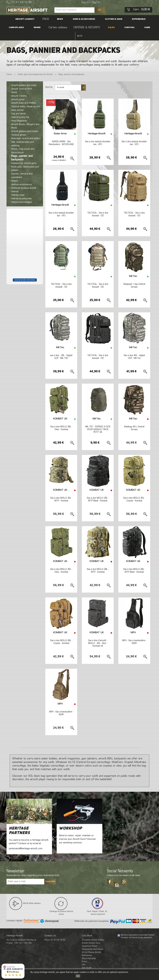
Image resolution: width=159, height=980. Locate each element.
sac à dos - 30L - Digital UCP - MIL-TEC (61, 348)
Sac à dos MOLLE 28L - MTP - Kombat (98, 562)
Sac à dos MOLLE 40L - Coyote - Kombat (134, 491)
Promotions (87, 947)
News (47, 19)
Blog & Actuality (89, 950)
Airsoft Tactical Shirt (22, 81)
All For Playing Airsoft (91, 944)
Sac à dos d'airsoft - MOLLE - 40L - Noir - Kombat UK (98, 635)
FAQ (84, 956)
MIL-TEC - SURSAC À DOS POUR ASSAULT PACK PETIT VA (98, 421)
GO (100, 10)
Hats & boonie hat (20, 109)
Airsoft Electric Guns (91, 935)
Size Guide (87, 959)
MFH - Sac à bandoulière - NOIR (134, 634)
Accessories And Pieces (92, 941)
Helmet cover (18, 187)
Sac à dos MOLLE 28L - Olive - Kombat (61, 420)
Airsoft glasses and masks (25, 123)
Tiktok (117, 875)
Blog (121, 28)
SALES (86, 28)
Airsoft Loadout (23, 19)
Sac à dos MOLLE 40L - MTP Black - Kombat (98, 491)
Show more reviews (25, 271)
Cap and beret (18, 105)
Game (111, 28)
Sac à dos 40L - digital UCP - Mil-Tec (134, 348)
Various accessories (22, 176)
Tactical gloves (19, 126)
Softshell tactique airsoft (24, 180)
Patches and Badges (22, 194)
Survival (98, 28)
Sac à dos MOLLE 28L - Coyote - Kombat (61, 634)
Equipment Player (90, 938)
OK (78, 976)
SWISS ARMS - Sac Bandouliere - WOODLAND (61, 136)
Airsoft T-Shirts (19, 88)
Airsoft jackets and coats (24, 77)
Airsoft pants (18, 91)
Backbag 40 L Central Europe (134, 420)
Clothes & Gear (90, 19)
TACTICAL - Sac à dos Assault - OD (98, 206)
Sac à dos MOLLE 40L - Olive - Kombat (61, 562)
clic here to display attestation (141, 929)
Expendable (110, 19)
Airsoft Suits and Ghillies (24, 95)
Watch (15, 172)
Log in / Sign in (91, 2)
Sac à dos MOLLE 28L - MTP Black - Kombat (134, 562)
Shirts (14, 84)
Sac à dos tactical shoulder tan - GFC (98, 135)
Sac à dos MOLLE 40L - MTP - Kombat (61, 491)
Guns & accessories (66, 19)
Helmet (15, 183)
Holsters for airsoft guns (24, 155)
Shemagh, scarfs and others (26, 130)
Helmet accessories (21, 190)
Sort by (49, 79)
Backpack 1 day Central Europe (134, 277)
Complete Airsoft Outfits (93, 931)
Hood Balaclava (19, 112)
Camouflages (129, 19)
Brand (144, 19)
